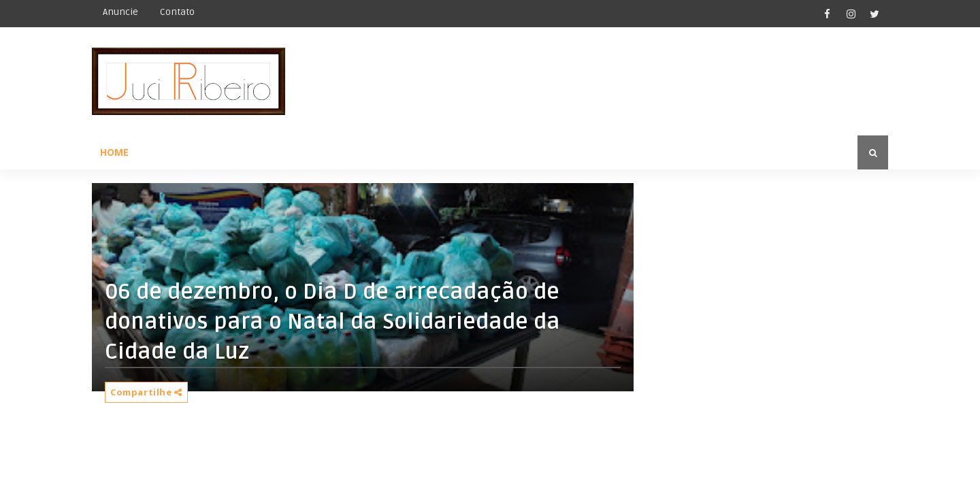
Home (114, 152)
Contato (177, 12)
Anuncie (120, 12)
